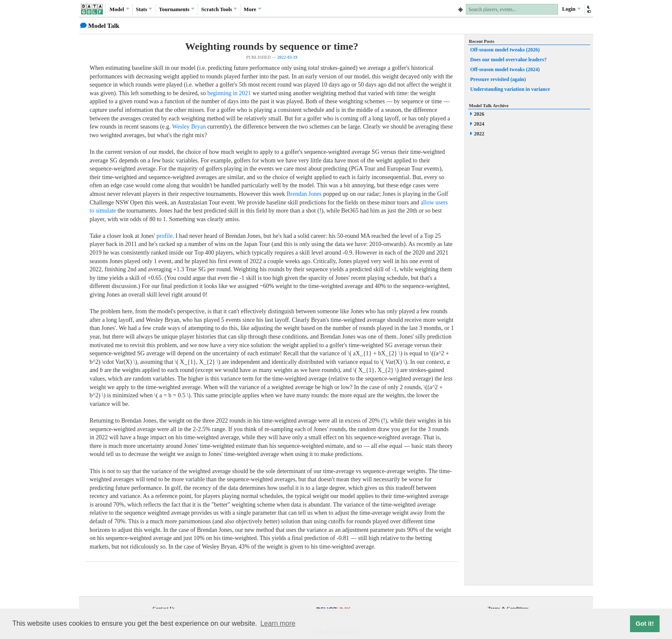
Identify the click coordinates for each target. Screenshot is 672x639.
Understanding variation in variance (510, 89)
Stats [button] (144, 9)
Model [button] (119, 9)
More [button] (253, 9)
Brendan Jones (304, 194)
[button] (589, 9)
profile (164, 236)
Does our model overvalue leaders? (508, 60)
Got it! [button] (645, 624)
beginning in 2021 (229, 93)
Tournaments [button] (177, 9)
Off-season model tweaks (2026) (505, 50)
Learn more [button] (278, 623)
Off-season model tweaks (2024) (505, 69)
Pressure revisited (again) (498, 79)
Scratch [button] (219, 9)
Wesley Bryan (189, 127)
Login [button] (571, 9)
